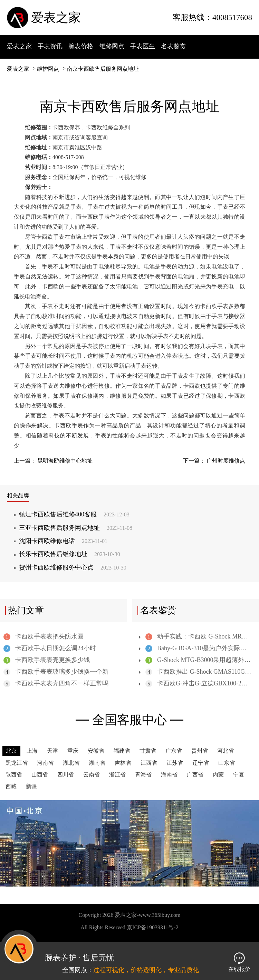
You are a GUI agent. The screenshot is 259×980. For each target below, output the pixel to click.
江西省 (149, 763)
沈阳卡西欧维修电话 (63, 541)
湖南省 (97, 763)
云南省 (92, 775)
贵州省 (200, 751)
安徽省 (96, 751)
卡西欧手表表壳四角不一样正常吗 (56, 684)
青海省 (143, 775)
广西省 (195, 775)
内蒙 (218, 775)
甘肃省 (148, 751)
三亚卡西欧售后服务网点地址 (76, 528)
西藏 (11, 786)
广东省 (174, 751)
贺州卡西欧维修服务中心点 (73, 567)
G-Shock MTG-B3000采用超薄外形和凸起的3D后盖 (198, 660)
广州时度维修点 (226, 461)
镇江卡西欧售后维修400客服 (74, 514)
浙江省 (117, 775)
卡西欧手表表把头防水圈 (44, 637)
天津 (52, 751)
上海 (32, 751)
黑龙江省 (17, 763)
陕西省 (14, 775)
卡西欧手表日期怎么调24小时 (50, 648)
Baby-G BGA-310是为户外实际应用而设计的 (198, 648)
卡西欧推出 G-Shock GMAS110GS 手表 (198, 672)
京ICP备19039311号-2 (153, 927)
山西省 (40, 775)
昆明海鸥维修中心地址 (65, 461)
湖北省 (71, 763)
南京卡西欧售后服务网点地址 (103, 69)
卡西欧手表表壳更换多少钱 (47, 660)
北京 (11, 751)
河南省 (45, 763)
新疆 (31, 786)
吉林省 (123, 763)
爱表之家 (56, 18)
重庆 (73, 751)
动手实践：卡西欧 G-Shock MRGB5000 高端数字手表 (198, 637)
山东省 (227, 763)
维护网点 (48, 69)
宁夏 (239, 775)
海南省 (169, 775)
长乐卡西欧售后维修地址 (70, 554)
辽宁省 (201, 763)
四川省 (66, 775)
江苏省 (175, 763)
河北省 (226, 751)
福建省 (122, 751)
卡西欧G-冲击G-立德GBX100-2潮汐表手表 (198, 684)
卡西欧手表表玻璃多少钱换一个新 (56, 672)
